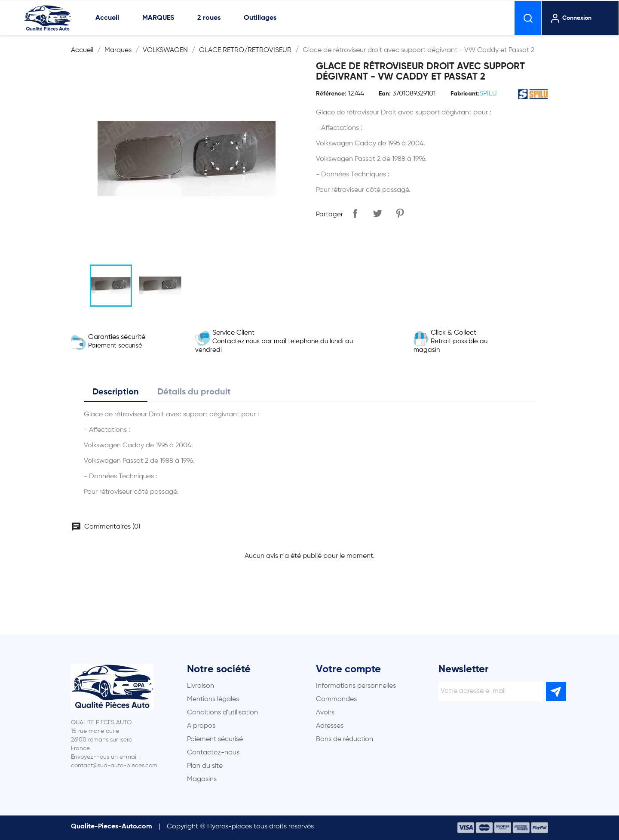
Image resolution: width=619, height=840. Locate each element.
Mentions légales (213, 699)
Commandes (336, 699)
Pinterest (400, 213)
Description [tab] (116, 392)
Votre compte (348, 669)
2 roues (209, 18)
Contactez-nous (213, 753)
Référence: (331, 94)
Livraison (201, 686)
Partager (355, 213)
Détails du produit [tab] (194, 392)
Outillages (260, 18)
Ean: (385, 94)
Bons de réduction (345, 739)
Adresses (330, 726)
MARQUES (158, 18)
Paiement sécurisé (215, 739)
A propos (201, 726)
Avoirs (325, 713)
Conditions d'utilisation (222, 713)
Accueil (107, 18)
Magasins (202, 779)
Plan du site (205, 766)
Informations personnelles (356, 686)
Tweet (377, 213)
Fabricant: (465, 94)
